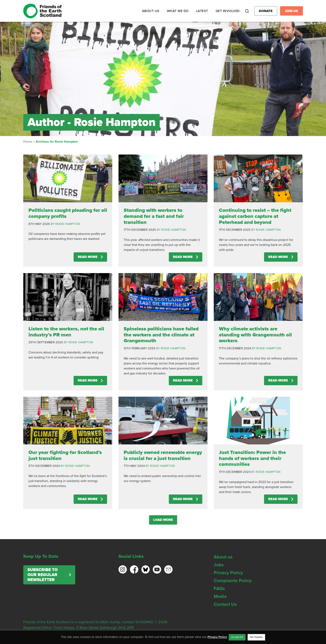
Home (28, 142)
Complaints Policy (233, 581)
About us (223, 557)
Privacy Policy (228, 573)
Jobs (219, 565)
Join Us (291, 11)
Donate (266, 11)
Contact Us (225, 604)
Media (220, 596)
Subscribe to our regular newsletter (43, 575)
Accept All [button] (237, 637)
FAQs (219, 589)
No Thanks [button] (256, 637)
